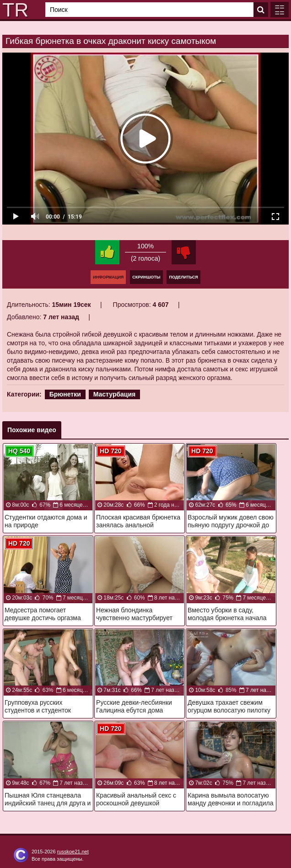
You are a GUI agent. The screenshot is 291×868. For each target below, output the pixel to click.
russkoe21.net (73, 852)
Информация (108, 277)
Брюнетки (65, 394)
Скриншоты (146, 277)
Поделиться (183, 277)
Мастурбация (115, 394)
